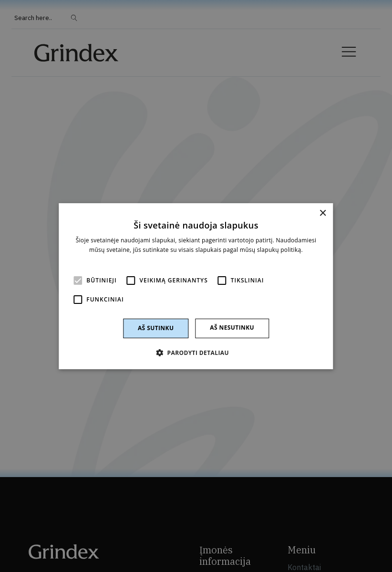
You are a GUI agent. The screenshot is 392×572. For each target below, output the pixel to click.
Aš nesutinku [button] (232, 328)
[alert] (196, 286)
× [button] (323, 213)
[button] (196, 353)
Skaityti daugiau (196, 259)
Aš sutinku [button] (156, 328)
